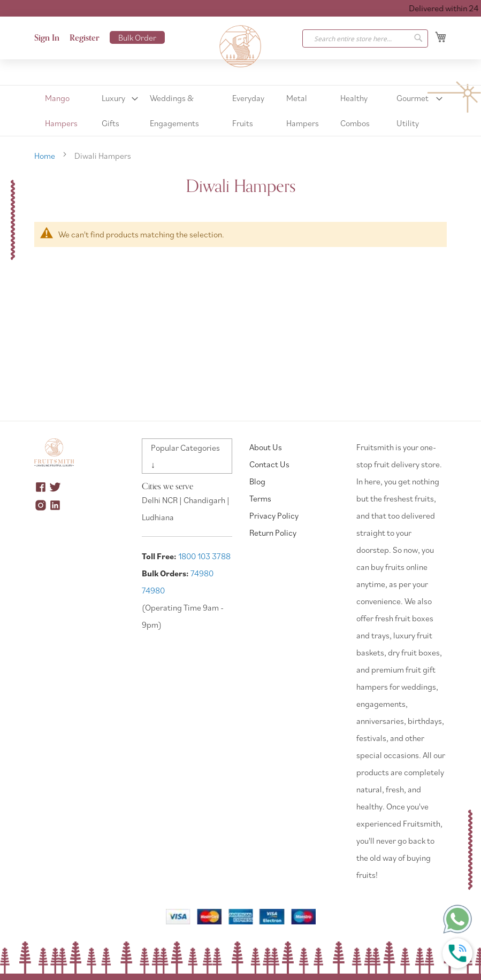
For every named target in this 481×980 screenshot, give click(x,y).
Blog (257, 481)
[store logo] (241, 47)
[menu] (241, 111)
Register (85, 38)
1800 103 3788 (204, 556)
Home (45, 156)
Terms (260, 498)
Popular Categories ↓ (185, 456)
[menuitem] (64, 111)
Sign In (47, 38)
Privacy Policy (274, 515)
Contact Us (269, 464)
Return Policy (273, 533)
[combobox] (365, 38)
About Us (266, 447)
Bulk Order (137, 37)
